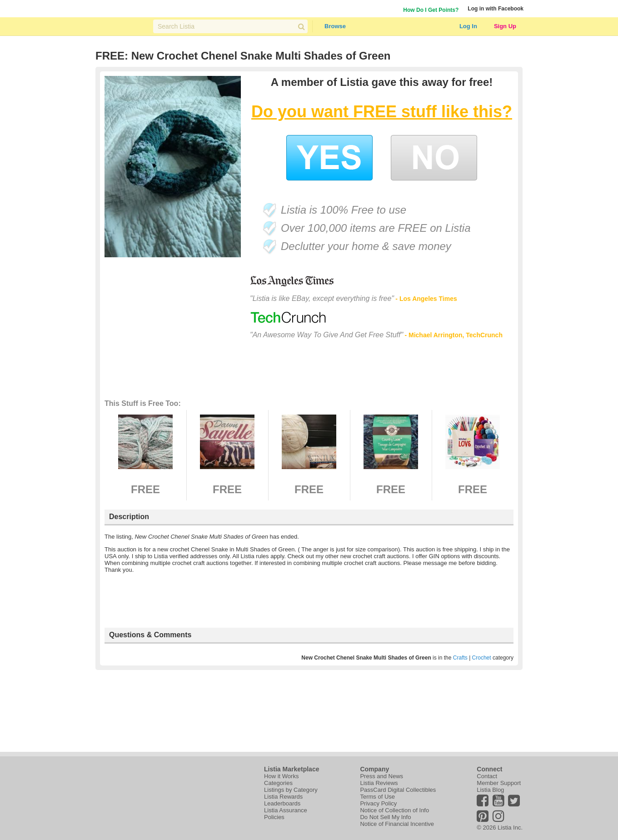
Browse (335, 26)
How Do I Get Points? (431, 10)
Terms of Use (377, 797)
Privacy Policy (378, 803)
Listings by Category (291, 790)
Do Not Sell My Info (385, 817)
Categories (278, 783)
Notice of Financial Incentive (397, 824)
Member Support (499, 783)
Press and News (381, 776)
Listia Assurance (286, 810)
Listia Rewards (283, 797)
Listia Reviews (379, 783)
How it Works (281, 776)
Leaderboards (282, 803)
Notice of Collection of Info (394, 810)
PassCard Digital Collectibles (398, 790)
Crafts (460, 658)
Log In (468, 26)
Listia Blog (490, 790)
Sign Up (505, 26)
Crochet (482, 658)
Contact (487, 776)
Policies (274, 817)
